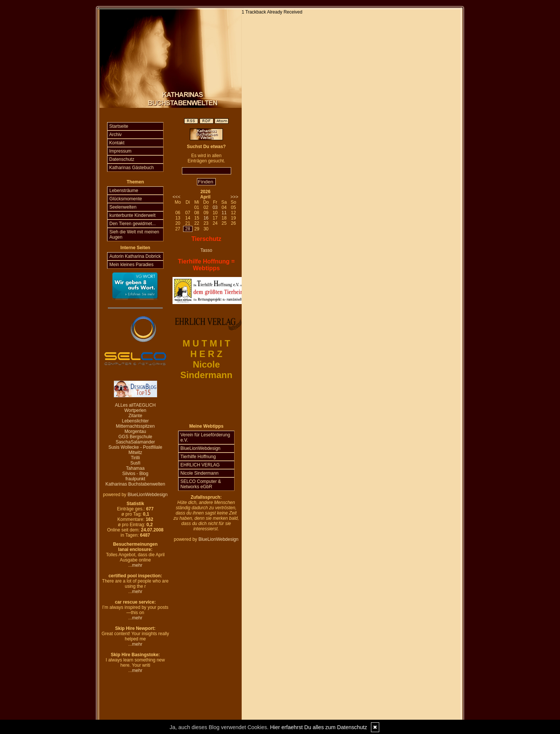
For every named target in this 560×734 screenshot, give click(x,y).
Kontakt (117, 143)
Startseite (119, 126)
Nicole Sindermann (199, 473)
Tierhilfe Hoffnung (198, 457)
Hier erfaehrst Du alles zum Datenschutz (318, 727)
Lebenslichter (135, 421)
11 (224, 213)
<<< (176, 197)
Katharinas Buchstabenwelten (135, 484)
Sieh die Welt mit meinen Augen (134, 235)
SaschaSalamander (135, 442)
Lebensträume (124, 191)
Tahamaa (135, 468)
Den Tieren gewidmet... (132, 224)
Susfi (135, 463)
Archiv (116, 135)
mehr (137, 565)
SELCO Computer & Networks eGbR (201, 484)
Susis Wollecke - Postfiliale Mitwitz (135, 450)
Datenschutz (122, 159)
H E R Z (206, 354)
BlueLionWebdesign (148, 495)
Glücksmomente (126, 199)
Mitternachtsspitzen (135, 426)
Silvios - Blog (135, 474)
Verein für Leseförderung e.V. (205, 437)
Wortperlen (135, 410)
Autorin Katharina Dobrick (135, 256)
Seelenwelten (123, 207)
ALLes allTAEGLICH (135, 405)
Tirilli (135, 458)
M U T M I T (207, 343)
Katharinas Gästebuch (132, 168)
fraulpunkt (135, 479)
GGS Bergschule (135, 437)
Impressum (120, 151)
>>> (234, 197)
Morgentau (135, 431)
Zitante (135, 416)
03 (215, 207)
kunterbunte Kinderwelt (132, 215)
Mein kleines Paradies (131, 265)
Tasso (206, 250)
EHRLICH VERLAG (200, 465)
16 (206, 218)
